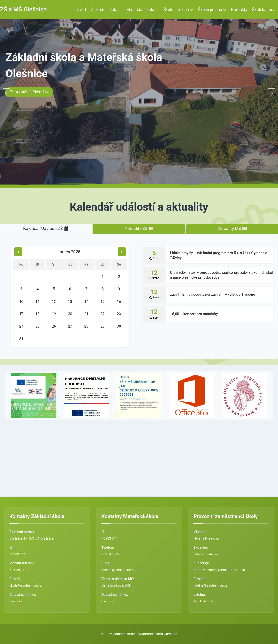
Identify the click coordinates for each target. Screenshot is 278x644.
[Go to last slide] (6, 94)
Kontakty (239, 9)
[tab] (46, 229)
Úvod (81, 9)
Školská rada (264, 9)
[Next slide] (272, 94)
